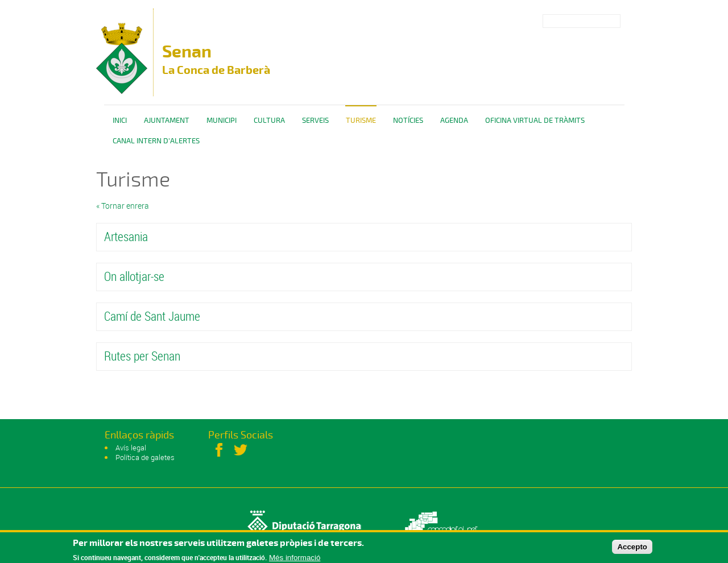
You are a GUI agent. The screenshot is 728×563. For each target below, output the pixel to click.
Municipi (222, 121)
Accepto (632, 548)
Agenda (454, 121)
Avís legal (131, 448)
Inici (120, 121)
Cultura (269, 121)
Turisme (361, 121)
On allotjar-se (134, 276)
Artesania (126, 236)
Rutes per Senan (142, 356)
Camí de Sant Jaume (152, 316)
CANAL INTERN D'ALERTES (156, 141)
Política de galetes (145, 457)
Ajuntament (167, 121)
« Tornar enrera (123, 206)
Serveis (315, 121)
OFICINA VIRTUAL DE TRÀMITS (535, 121)
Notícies (408, 121)
